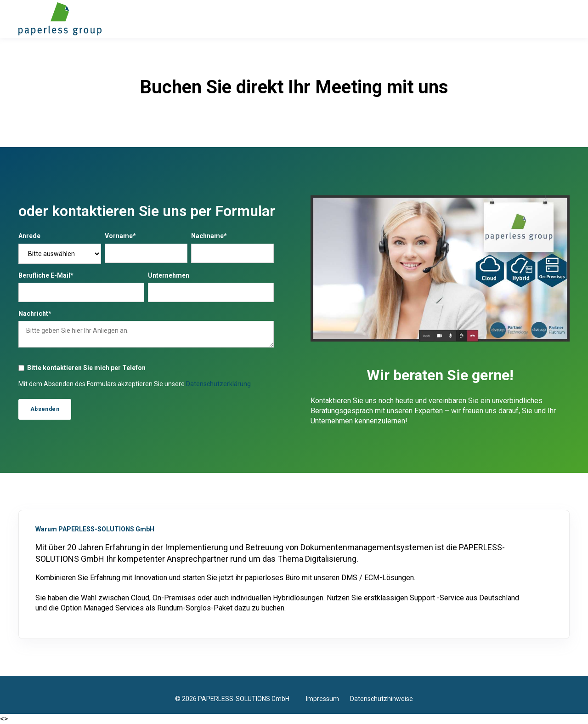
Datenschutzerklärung (218, 384)
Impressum (328, 699)
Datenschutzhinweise (382, 699)
